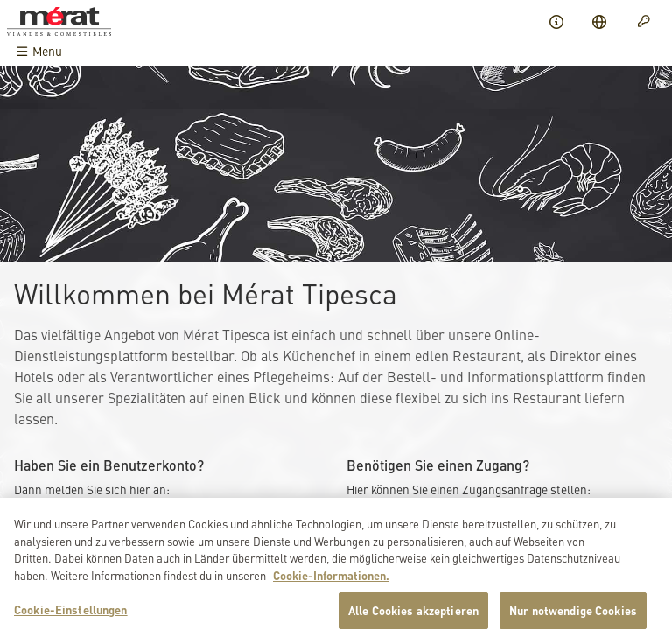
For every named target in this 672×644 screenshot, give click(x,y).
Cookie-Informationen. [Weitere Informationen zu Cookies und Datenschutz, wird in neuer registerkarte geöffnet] (331, 578)
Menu (38, 51)
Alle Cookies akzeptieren (413, 614)
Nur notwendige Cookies (573, 614)
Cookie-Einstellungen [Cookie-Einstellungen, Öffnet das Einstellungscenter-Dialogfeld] (71, 613)
